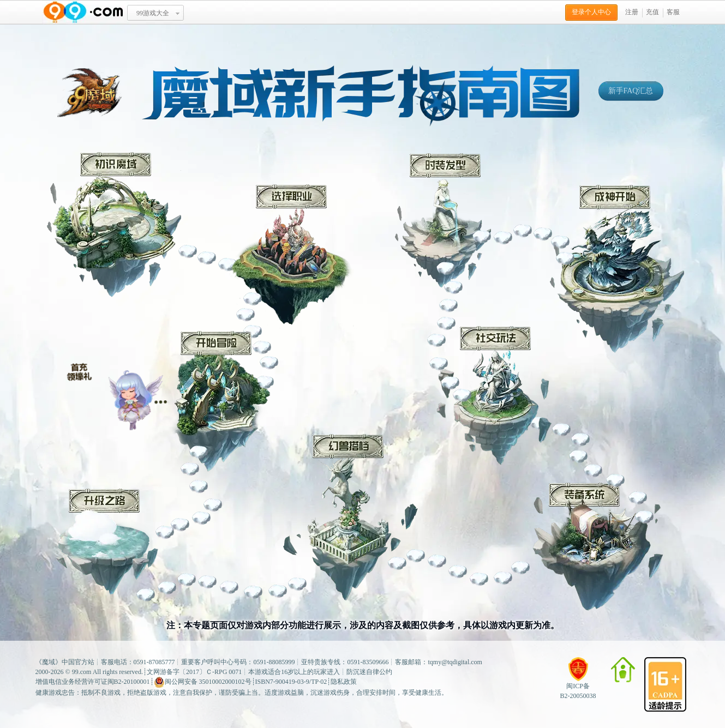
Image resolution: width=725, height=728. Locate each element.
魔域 (49, 662)
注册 (632, 12)
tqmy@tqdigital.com (455, 662)
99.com (82, 672)
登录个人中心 (591, 12)
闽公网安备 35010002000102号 (203, 682)
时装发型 (443, 220)
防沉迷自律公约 (369, 672)
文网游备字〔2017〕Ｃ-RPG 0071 (194, 672)
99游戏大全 (153, 13)
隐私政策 (344, 682)
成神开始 (617, 269)
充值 (652, 12)
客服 (673, 12)
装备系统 (598, 547)
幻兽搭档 (350, 518)
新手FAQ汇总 (631, 91)
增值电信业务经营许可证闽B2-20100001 (93, 682)
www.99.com (83, 12)
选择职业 (293, 258)
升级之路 (104, 542)
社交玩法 (494, 396)
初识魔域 (114, 225)
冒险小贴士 (117, 392)
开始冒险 (218, 401)
